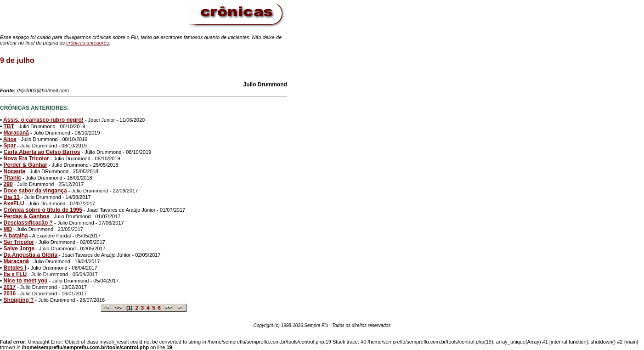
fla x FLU (15, 274)
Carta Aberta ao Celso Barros (42, 152)
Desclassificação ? (28, 223)
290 (8, 184)
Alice (10, 139)
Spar (10, 146)
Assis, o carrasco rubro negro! (43, 120)
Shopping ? (19, 300)
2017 (10, 287)
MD (8, 229)
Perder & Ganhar (25, 165)
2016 (10, 294)
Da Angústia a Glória (31, 255)
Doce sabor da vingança (35, 191)
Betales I (15, 268)
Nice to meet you (26, 281)
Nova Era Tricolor (26, 158)
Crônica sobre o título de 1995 (43, 210)
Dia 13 (12, 197)
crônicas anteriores (88, 43)
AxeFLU (14, 203)
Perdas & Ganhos (27, 216)
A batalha (16, 236)
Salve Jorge (19, 248)
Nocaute (14, 171)
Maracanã (16, 133)
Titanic (12, 178)
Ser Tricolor (19, 242)
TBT (9, 126)
